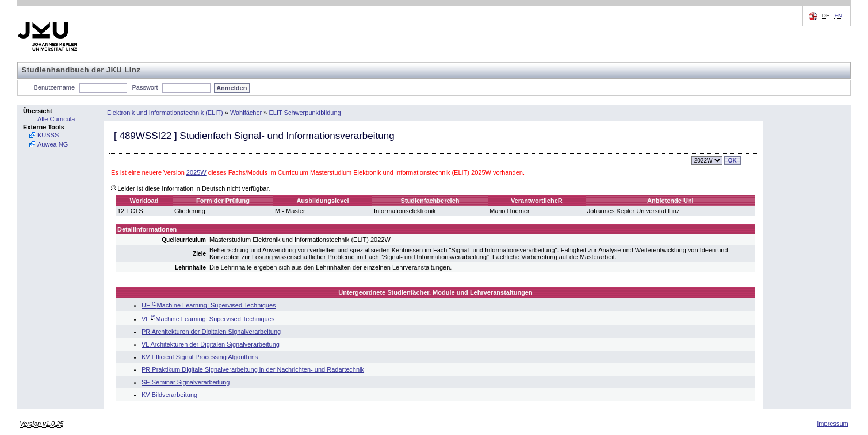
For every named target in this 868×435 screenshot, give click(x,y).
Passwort (145, 87)
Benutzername (55, 87)
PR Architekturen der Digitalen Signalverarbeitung (211, 332)
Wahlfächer (246, 113)
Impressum (832, 424)
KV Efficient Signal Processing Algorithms (200, 357)
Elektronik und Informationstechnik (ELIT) (165, 113)
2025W (196, 172)
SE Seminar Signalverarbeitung (186, 382)
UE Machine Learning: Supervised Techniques (209, 305)
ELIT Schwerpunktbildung (305, 113)
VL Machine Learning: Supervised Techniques (208, 319)
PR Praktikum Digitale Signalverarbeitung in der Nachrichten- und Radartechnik (253, 369)
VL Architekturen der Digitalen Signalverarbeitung (211, 344)
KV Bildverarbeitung (169, 395)
